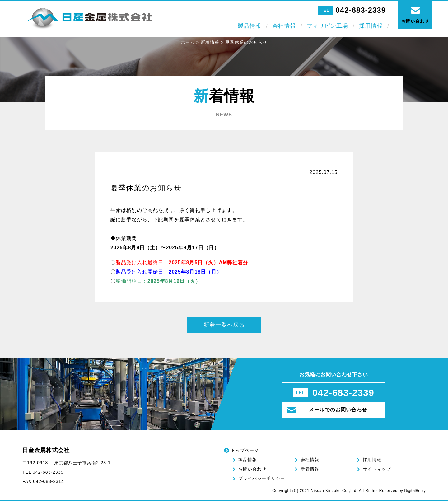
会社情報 (284, 26)
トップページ (245, 450)
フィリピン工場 (327, 26)
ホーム (188, 42)
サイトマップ (377, 469)
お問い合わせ (252, 469)
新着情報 (210, 42)
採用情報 (371, 26)
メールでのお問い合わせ (327, 410)
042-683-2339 (361, 10)
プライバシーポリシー (262, 478)
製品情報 (250, 26)
